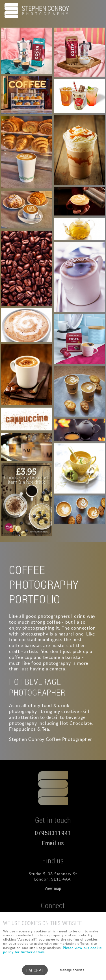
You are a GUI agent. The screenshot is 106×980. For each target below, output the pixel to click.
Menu (96, 10)
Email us (53, 843)
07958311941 (53, 833)
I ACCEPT (35, 970)
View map (53, 888)
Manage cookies (72, 970)
